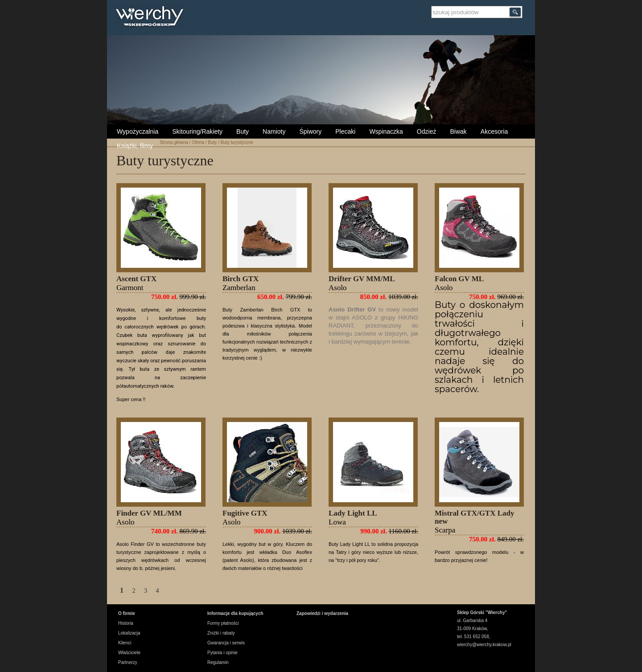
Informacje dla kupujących (235, 613)
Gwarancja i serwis (226, 643)
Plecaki (345, 131)
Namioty (274, 131)
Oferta (198, 142)
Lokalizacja (129, 633)
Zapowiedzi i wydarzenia (322, 613)
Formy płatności (223, 623)
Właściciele (129, 653)
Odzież (427, 131)
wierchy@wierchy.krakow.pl (484, 645)
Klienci (125, 643)
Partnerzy (128, 662)
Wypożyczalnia (138, 131)
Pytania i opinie (222, 653)
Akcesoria (494, 131)
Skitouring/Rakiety (197, 131)
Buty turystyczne (237, 142)
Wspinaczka (386, 131)
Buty (243, 131)
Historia (126, 623)
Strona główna (174, 142)
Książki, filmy (135, 146)
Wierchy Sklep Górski (152, 17)
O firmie (127, 613)
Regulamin (218, 662)
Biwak (458, 131)
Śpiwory (310, 131)
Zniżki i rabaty (221, 633)
